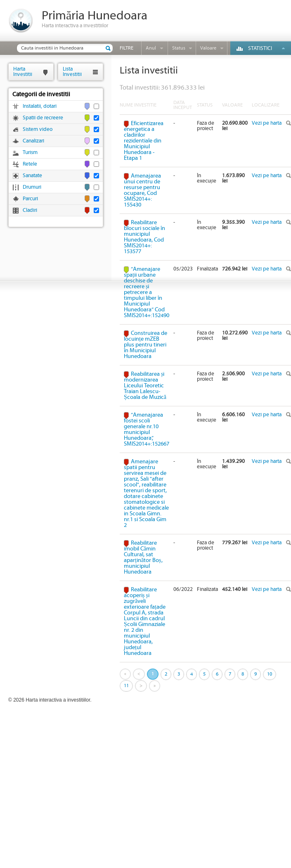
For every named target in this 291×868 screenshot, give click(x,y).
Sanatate (32, 176)
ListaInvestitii (72, 72)
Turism (30, 153)
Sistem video (38, 129)
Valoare (208, 48)
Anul (151, 48)
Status (179, 48)
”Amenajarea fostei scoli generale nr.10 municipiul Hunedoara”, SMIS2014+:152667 (147, 429)
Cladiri (30, 210)
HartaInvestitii (23, 72)
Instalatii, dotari (40, 106)
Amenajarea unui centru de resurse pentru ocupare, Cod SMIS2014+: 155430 (142, 190)
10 (270, 674)
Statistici (260, 49)
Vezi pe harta (267, 123)
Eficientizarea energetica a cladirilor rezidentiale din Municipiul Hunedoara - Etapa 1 (144, 141)
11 (126, 686)
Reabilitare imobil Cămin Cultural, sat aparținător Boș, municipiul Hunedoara (143, 557)
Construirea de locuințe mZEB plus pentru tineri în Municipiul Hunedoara (145, 345)
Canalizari (33, 141)
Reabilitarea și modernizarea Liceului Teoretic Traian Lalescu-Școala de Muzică (145, 386)
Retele (30, 164)
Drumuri (32, 187)
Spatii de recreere (43, 118)
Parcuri (30, 199)
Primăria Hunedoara (95, 16)
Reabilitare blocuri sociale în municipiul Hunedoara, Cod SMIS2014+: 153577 (144, 237)
